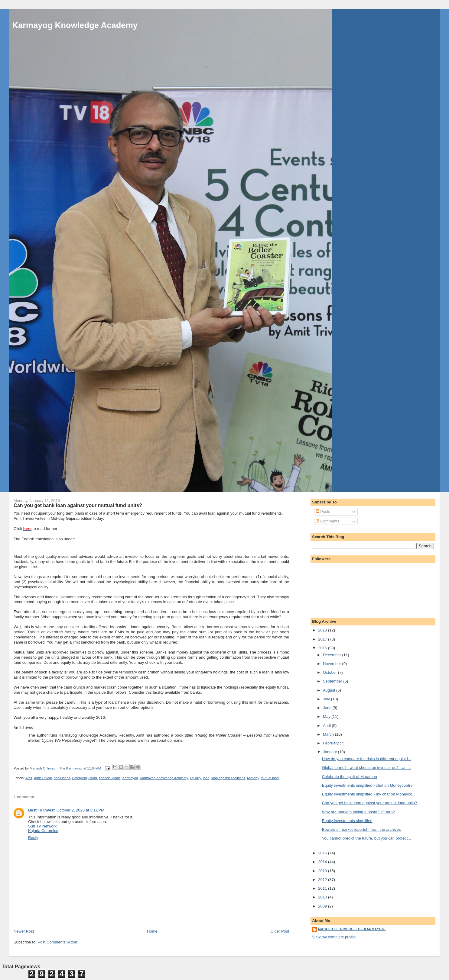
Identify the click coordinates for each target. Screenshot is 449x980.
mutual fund (270, 778)
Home (152, 931)
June (328, 708)
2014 (323, 862)
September (333, 681)
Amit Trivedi (43, 778)
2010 (323, 897)
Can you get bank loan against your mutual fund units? (369, 803)
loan (206, 778)
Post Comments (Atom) (58, 942)
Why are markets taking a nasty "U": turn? (358, 812)
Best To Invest (41, 810)
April (327, 726)
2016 (323, 648)
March (329, 734)
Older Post (280, 931)
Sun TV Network (42, 826)
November (333, 664)
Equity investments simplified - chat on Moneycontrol (368, 785)
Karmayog (130, 778)
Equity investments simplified (347, 821)
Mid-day (253, 778)
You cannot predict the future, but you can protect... (366, 838)
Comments (327, 521)
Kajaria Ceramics (43, 831)
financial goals (110, 778)
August (330, 690)
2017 (323, 639)
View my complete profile (334, 937)
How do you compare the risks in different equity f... (367, 759)
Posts (323, 511)
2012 (323, 880)
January (330, 752)
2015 (323, 853)
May (327, 717)
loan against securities (228, 778)
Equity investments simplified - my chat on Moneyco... (369, 794)
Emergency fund (84, 778)
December (333, 655)
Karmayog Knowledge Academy (75, 25)
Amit (29, 778)
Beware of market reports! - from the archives (361, 829)
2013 (323, 871)
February (331, 743)
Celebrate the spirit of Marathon (350, 777)
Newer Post (24, 931)
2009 (323, 906)
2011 (323, 888)
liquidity (195, 778)
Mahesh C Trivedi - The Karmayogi (352, 929)
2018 (323, 630)
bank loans (62, 778)
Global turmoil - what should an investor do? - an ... (366, 768)
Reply (33, 838)
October (330, 672)
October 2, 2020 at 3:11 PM (80, 810)
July (327, 699)
